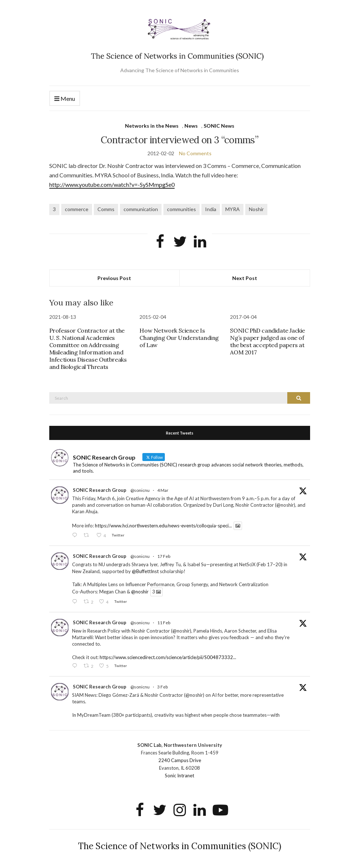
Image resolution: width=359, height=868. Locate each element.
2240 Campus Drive (180, 760)
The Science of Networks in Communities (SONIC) (179, 846)
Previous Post (114, 278)
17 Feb (164, 556)
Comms (106, 209)
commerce (77, 209)
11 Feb (164, 623)
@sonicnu (140, 490)
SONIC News (219, 126)
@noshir (140, 592)
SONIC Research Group (100, 490)
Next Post (245, 278)
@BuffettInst (145, 571)
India (211, 209)
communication (141, 209)
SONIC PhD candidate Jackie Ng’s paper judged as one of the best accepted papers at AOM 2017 (268, 341)
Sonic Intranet (179, 776)
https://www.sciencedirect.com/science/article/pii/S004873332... (168, 657)
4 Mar (163, 490)
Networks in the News (152, 126)
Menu (65, 99)
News (191, 126)
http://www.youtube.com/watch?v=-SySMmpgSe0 (112, 184)
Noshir (256, 209)
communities (181, 209)
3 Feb (162, 687)
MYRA (233, 209)
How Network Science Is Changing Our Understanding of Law (179, 338)
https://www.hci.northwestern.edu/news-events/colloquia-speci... (163, 526)
